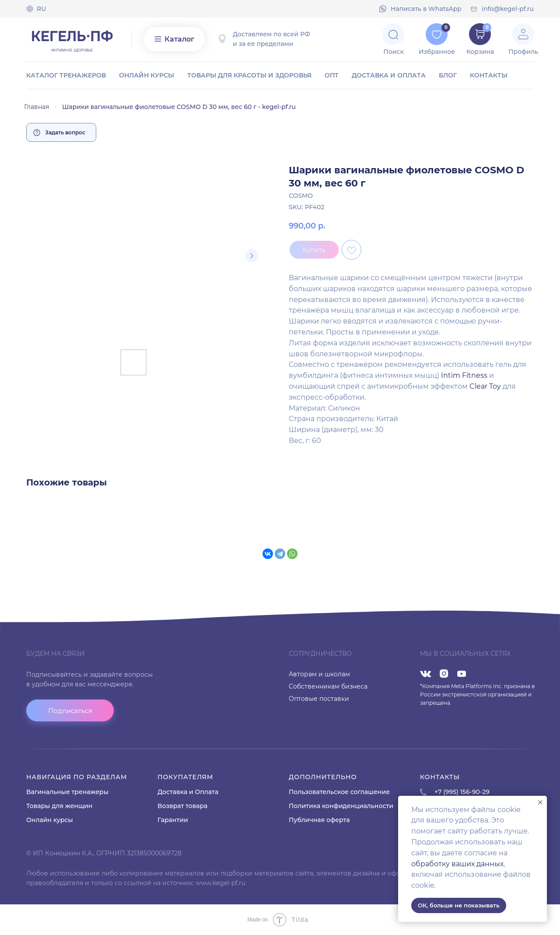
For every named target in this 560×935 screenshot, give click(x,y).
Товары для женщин (59, 806)
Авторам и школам (319, 674)
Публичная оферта (319, 820)
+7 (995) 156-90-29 (462, 792)
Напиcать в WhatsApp (426, 9)
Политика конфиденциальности (341, 806)
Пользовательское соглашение (339, 792)
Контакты (489, 75)
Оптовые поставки (319, 699)
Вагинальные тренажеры (67, 792)
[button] (70, 710)
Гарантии (173, 820)
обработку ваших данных (457, 864)
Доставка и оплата (389, 75)
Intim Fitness (465, 375)
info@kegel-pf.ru (508, 9)
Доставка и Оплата (188, 792)
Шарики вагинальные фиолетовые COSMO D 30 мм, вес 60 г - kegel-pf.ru (179, 107)
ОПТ (332, 75)
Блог (448, 75)
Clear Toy (485, 386)
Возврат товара (182, 806)
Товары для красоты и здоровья (249, 75)
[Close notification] (540, 802)
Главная (37, 107)
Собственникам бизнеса (328, 686)
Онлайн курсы (147, 75)
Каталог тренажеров (66, 75)
